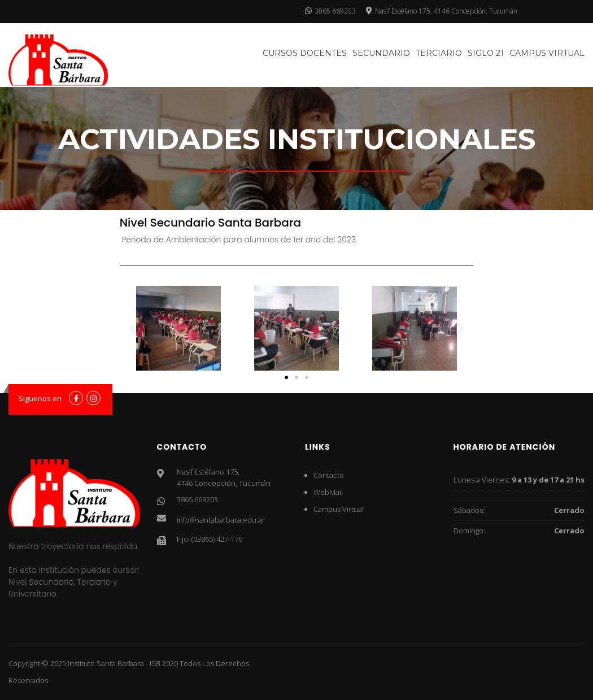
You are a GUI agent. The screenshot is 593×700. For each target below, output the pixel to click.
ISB (155, 663)
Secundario (381, 53)
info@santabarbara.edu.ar (221, 520)
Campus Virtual (547, 53)
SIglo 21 (486, 53)
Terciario (439, 53)
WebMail (328, 492)
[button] (132, 329)
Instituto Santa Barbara (106, 663)
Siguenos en (40, 398)
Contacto (329, 475)
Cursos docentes (305, 53)
